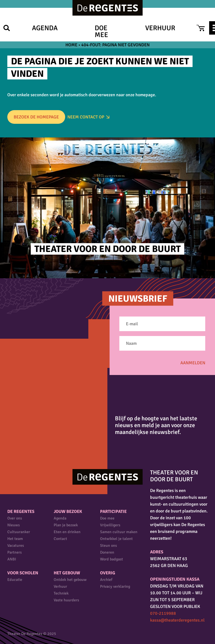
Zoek (7, 28)
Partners (15, 552)
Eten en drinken (67, 532)
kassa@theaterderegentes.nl (177, 620)
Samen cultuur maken (119, 532)
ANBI (12, 559)
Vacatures (16, 546)
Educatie (15, 580)
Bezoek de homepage (36, 117)
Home (71, 45)
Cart (200, 28)
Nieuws (14, 525)
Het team (15, 539)
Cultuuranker (19, 532)
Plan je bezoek (66, 525)
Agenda (45, 28)
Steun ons (108, 546)
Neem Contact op (86, 117)
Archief (106, 580)
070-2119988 (163, 613)
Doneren (107, 552)
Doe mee (101, 31)
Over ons (15, 518)
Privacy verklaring (115, 586)
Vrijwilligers (110, 525)
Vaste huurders (66, 600)
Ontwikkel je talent (116, 539)
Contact (60, 539)
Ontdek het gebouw (70, 580)
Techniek (61, 593)
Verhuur (160, 28)
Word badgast (112, 559)
